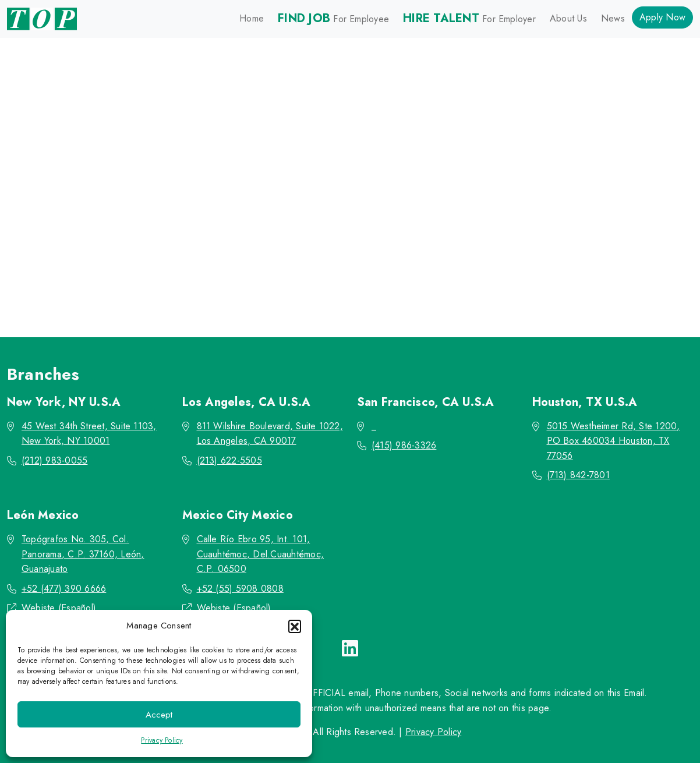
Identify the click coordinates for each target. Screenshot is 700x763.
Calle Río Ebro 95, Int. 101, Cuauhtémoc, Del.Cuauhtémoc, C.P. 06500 (260, 554)
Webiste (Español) (59, 608)
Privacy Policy (162, 740)
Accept (159, 715)
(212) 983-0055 (54, 460)
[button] (295, 626)
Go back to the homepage (346, 259)
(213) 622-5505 (229, 460)
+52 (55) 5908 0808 (240, 589)
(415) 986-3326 (404, 445)
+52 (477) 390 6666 (64, 589)
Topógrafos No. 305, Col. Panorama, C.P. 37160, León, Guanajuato (83, 554)
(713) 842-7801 (578, 475)
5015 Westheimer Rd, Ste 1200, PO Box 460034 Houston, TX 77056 (614, 441)
